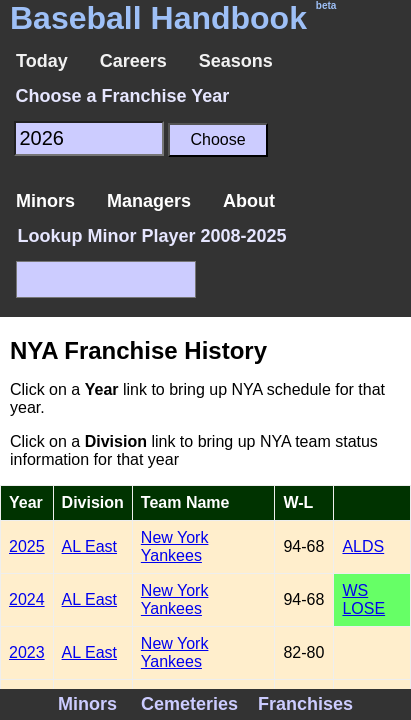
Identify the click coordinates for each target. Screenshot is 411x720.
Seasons (236, 61)
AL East (89, 546)
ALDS (363, 546)
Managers (149, 201)
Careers (133, 61)
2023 (27, 652)
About (249, 201)
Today (42, 61)
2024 (27, 599)
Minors (45, 201)
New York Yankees (175, 546)
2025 (27, 546)
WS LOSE (363, 599)
